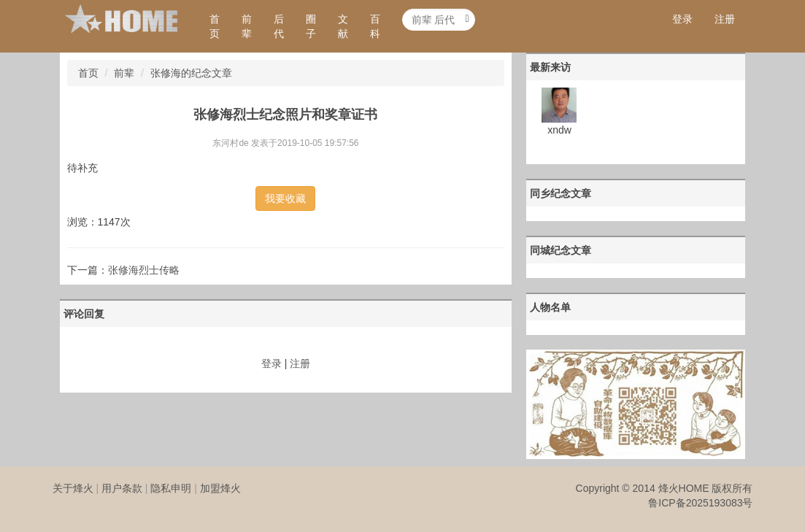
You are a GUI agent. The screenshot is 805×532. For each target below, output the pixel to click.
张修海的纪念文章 (191, 73)
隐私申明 (171, 488)
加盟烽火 (220, 488)
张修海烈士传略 (144, 270)
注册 (725, 19)
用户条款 (122, 488)
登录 (682, 19)
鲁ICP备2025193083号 (700, 503)
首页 (215, 26)
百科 (375, 26)
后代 (279, 26)
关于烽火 (73, 488)
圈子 (311, 26)
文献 (343, 26)
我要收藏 (285, 198)
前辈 (247, 26)
